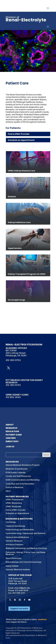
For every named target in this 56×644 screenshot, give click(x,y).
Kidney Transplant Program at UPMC (27, 274)
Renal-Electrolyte (14, 558)
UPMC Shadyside (13, 506)
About (10, 425)
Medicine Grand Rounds (16, 469)
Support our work (19, 609)
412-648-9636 (22, 590)
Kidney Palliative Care (19, 222)
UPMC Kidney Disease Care (21, 171)
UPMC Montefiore (14, 503)
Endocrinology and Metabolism (20, 530)
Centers (11, 438)
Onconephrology (16, 300)
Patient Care (14, 435)
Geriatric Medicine (14, 541)
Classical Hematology (15, 526)
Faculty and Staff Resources (18, 476)
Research (12, 428)
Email (8, 638)
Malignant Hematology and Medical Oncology (26, 548)
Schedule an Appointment (21, 140)
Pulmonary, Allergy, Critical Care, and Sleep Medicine (26, 553)
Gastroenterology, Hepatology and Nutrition (25, 533)
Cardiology (11, 522)
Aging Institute (12, 566)
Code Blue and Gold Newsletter (20, 484)
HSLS (8, 491)
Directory (12, 441)
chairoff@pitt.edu (22, 588)
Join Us (10, 446)
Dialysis (12, 197)
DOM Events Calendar (16, 473)
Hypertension (15, 248)
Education (12, 431)
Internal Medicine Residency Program (23, 465)
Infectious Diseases (14, 544)
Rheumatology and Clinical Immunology (24, 562)
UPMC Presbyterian (15, 500)
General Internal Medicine (17, 537)
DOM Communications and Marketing (23, 480)
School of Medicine (14, 487)
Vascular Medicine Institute (18, 569)
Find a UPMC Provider (19, 134)
